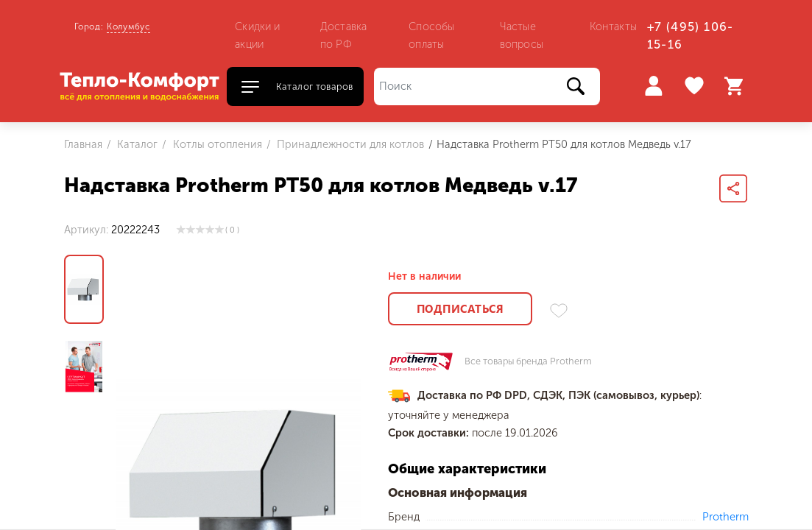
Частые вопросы (522, 35)
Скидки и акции (257, 35)
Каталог (136, 144)
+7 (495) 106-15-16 (691, 36)
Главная (83, 144)
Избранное (696, 86)
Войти (653, 86)
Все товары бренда (528, 362)
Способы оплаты (431, 35)
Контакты (613, 26)
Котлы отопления (216, 144)
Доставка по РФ (343, 35)
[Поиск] (487, 86)
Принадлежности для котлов (349, 144)
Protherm (725, 517)
